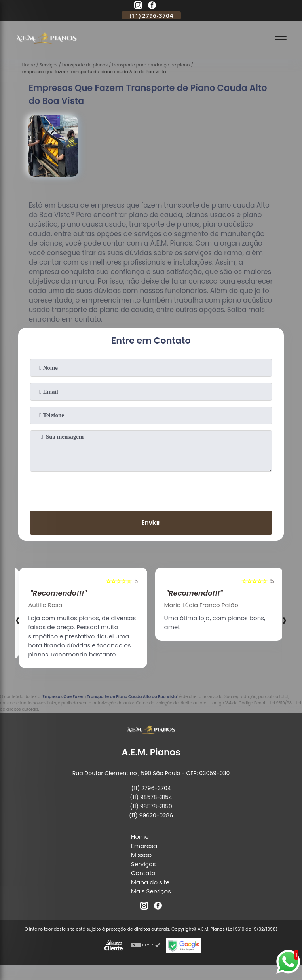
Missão (141, 855)
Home (140, 837)
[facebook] (152, 6)
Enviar (151, 523)
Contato (143, 873)
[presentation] (151, 490)
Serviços (143, 864)
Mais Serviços (151, 891)
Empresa (144, 846)
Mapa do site (150, 882)
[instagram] (138, 6)
